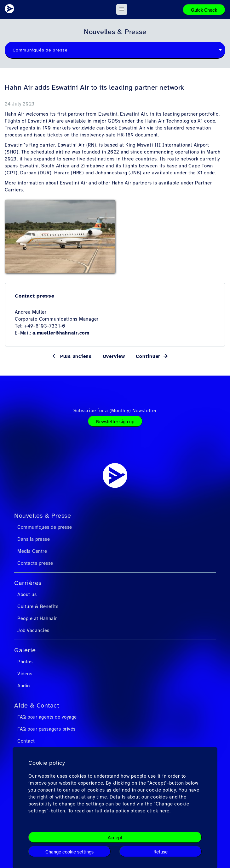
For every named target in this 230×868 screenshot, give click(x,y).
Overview (114, 356)
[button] (122, 9)
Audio (24, 686)
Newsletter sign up (115, 422)
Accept (115, 838)
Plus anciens (75, 356)
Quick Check (204, 10)
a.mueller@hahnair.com (61, 333)
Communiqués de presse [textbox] (40, 50)
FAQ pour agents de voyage (47, 717)
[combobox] (115, 50)
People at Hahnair (37, 618)
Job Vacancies (33, 630)
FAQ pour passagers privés (46, 729)
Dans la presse (34, 539)
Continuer (149, 356)
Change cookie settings (69, 852)
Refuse (161, 852)
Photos (25, 662)
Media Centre (32, 551)
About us (27, 594)
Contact (26, 741)
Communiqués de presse (45, 527)
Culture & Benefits (38, 606)
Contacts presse (35, 563)
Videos (25, 674)
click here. (159, 811)
